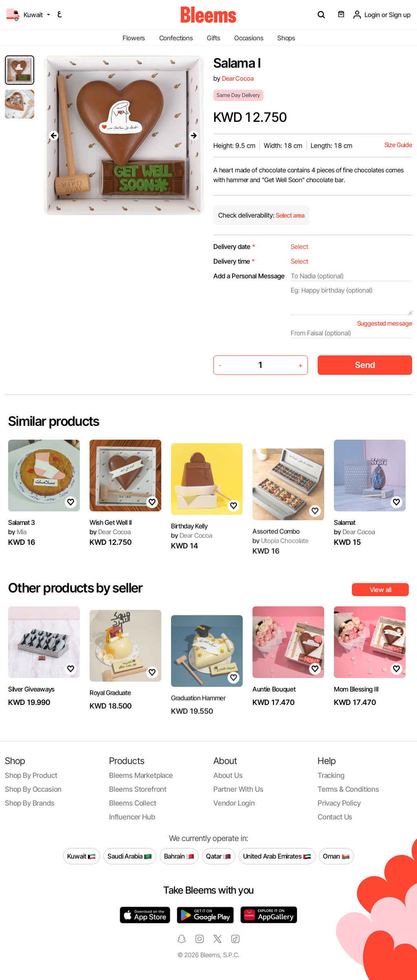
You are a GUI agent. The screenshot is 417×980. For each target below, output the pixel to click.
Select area (290, 215)
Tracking (331, 775)
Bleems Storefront (138, 789)
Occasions (249, 38)
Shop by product (31, 775)
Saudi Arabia (130, 856)
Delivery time (234, 261)
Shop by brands (30, 803)
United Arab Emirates (277, 856)
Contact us (335, 817)
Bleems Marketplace (141, 775)
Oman (336, 856)
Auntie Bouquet (274, 693)
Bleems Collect (133, 803)
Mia (17, 536)
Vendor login (234, 803)
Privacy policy (339, 803)
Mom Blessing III (356, 712)
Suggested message (385, 323)
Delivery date (234, 247)
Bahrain (179, 856)
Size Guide (398, 145)
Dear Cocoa (238, 78)
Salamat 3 (22, 526)
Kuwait (81, 856)
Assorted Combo (276, 554)
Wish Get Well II (111, 546)
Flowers (134, 38)
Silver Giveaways (31, 712)
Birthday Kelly (189, 553)
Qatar (218, 856)
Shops (286, 38)
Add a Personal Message (249, 276)
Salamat (345, 526)
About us (228, 775)
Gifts (213, 38)
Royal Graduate (110, 719)
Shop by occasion (33, 789)
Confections (176, 38)
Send (365, 365)
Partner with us (238, 789)
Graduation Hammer (198, 721)
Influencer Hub (132, 817)
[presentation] (54, 135)
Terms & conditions (348, 789)
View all (381, 590)
